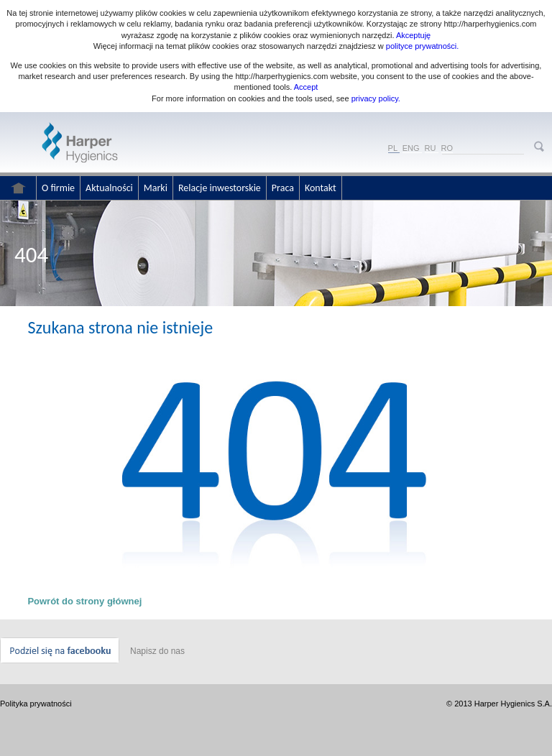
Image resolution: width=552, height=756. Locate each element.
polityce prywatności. (423, 46)
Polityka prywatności (36, 704)
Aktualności (109, 188)
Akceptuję (413, 35)
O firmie (58, 188)
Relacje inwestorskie (220, 188)
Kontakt (321, 188)
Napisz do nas (157, 651)
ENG (411, 148)
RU (431, 148)
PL (393, 148)
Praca (283, 188)
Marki (156, 188)
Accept (306, 87)
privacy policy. (375, 98)
